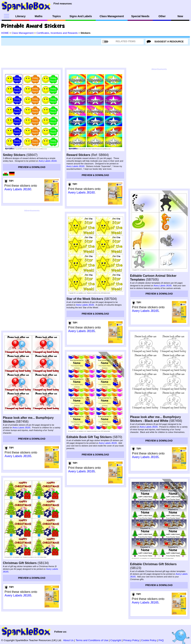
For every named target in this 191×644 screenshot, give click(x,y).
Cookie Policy (149, 640)
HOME (5, 33)
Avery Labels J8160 (48, 161)
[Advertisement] (32, 237)
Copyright (116, 640)
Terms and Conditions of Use (92, 640)
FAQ (161, 640)
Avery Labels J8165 (85, 305)
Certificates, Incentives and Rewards (57, 33)
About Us (68, 640)
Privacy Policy (131, 640)
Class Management (23, 33)
